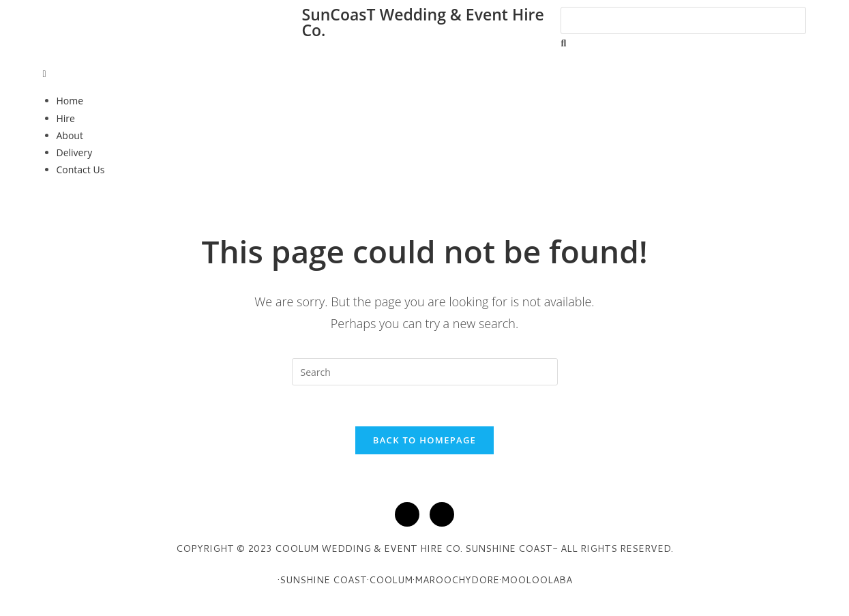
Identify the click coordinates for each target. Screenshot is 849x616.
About (70, 135)
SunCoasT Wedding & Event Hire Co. (422, 22)
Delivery (75, 152)
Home (70, 101)
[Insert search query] (425, 372)
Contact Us (81, 170)
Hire (66, 118)
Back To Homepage (424, 440)
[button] (425, 73)
